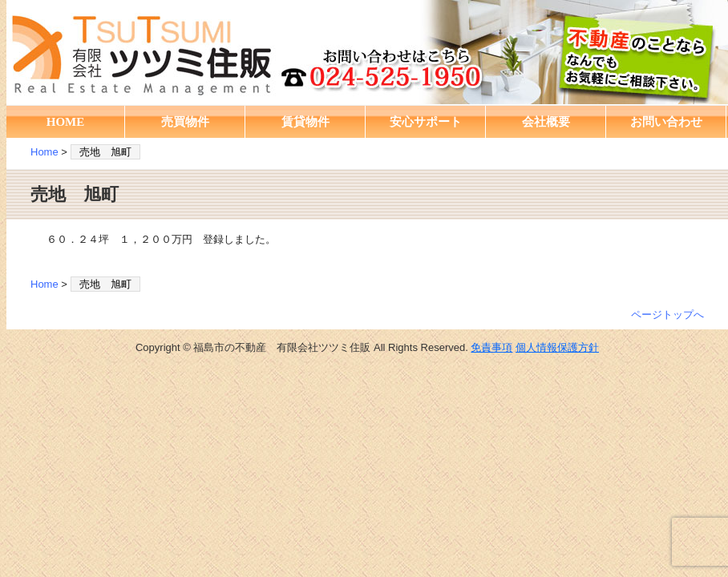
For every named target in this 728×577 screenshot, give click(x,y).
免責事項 (491, 347)
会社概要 (546, 122)
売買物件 (185, 122)
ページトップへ (667, 315)
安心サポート (426, 122)
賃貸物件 (305, 122)
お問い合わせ (666, 122)
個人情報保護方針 (557, 347)
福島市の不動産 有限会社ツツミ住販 (367, 52)
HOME (66, 122)
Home (44, 152)
